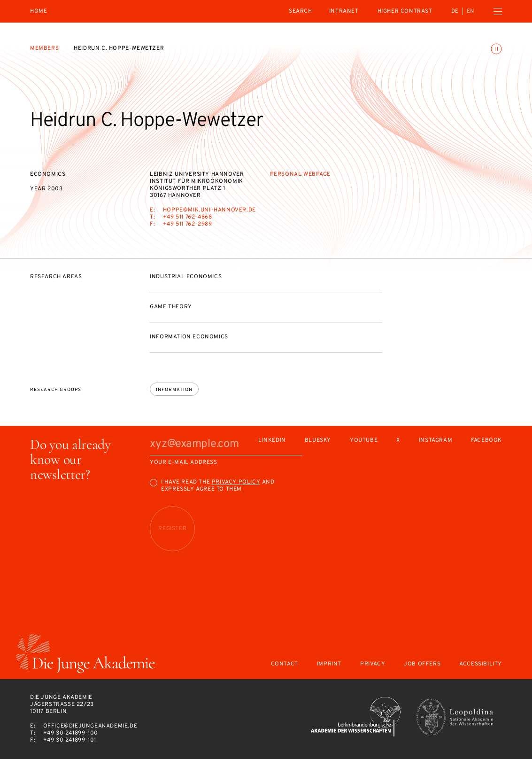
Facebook (486, 441)
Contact (285, 664)
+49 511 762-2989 (188, 224)
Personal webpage (301, 174)
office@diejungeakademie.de (90, 726)
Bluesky (318, 441)
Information (174, 390)
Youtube (364, 441)
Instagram (436, 441)
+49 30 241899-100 (71, 733)
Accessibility (481, 664)
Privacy (373, 664)
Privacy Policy (236, 482)
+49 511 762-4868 (188, 217)
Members (44, 48)
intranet (344, 11)
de (455, 11)
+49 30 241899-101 (70, 740)
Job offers (422, 664)
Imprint (329, 664)
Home (39, 12)
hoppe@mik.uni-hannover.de (209, 210)
